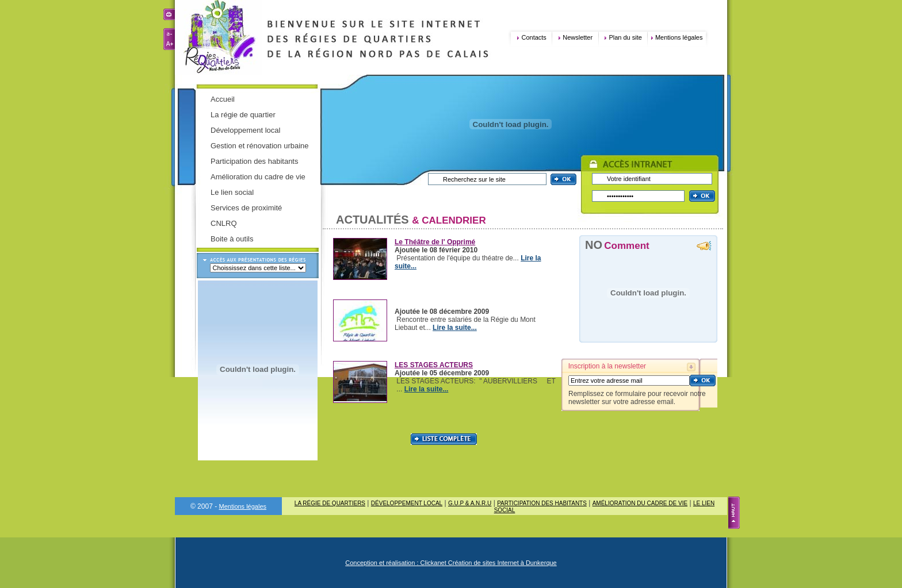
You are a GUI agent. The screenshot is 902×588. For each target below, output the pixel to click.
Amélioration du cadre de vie (258, 177)
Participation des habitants (254, 161)
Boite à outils (232, 239)
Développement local (245, 130)
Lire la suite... (455, 328)
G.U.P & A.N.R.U (470, 503)
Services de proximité (246, 208)
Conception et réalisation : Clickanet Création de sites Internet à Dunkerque (451, 563)
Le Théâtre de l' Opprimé (435, 242)
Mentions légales (679, 37)
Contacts (534, 37)
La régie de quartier (243, 115)
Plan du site (625, 37)
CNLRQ (224, 223)
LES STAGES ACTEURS (434, 365)
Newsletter (578, 37)
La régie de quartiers (330, 503)
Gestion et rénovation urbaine (260, 146)
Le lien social (232, 192)
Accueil (223, 99)
